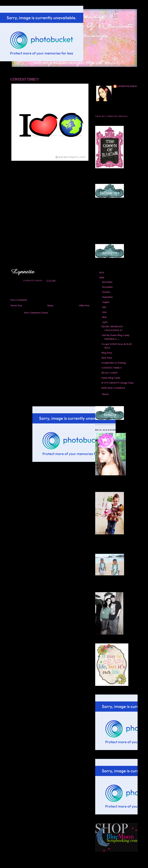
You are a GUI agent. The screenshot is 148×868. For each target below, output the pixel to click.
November (108, 287)
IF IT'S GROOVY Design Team (117, 383)
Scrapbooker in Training (114, 363)
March (106, 394)
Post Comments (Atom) (36, 313)
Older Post (84, 305)
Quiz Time (107, 358)
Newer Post (16, 305)
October (106, 292)
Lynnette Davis (127, 86)
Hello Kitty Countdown (113, 388)
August (106, 302)
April (105, 322)
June (105, 312)
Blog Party (107, 353)
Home (50, 305)
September (108, 297)
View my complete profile (111, 116)
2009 (102, 277)
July (105, 307)
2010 (102, 272)
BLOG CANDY (110, 373)
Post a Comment (19, 300)
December (108, 282)
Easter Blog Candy (111, 378)
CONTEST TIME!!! (112, 368)
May (105, 317)
